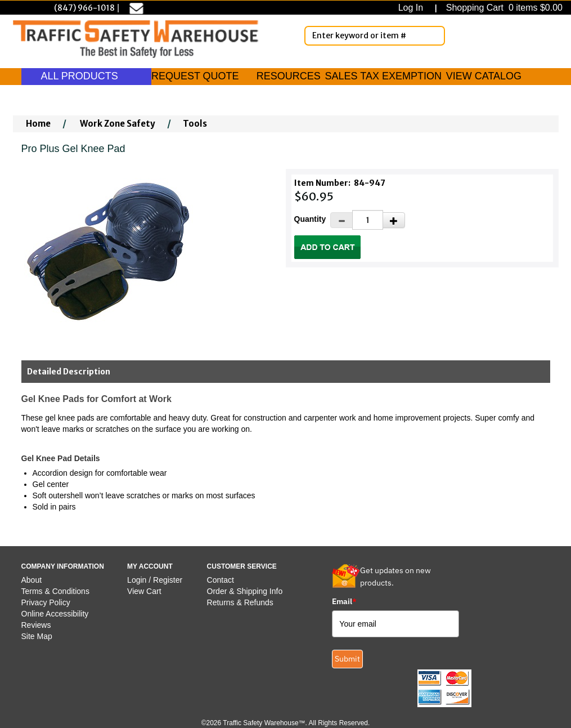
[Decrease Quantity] (341, 220)
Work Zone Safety (118, 124)
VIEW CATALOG (484, 76)
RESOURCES (289, 76)
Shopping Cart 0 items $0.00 (503, 8)
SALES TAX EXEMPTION (383, 76)
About (32, 580)
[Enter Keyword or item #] (375, 36)
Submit (347, 659)
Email (344, 601)
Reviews (36, 625)
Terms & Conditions (55, 591)
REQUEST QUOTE (195, 76)
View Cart (144, 591)
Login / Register (155, 580)
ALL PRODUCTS (86, 76)
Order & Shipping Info (245, 591)
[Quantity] (368, 220)
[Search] (434, 35)
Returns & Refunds (240, 602)
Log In (413, 8)
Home (38, 124)
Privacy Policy (46, 602)
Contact (221, 580)
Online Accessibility (55, 614)
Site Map (37, 636)
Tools (195, 124)
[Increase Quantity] (394, 220)
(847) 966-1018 (84, 8)
